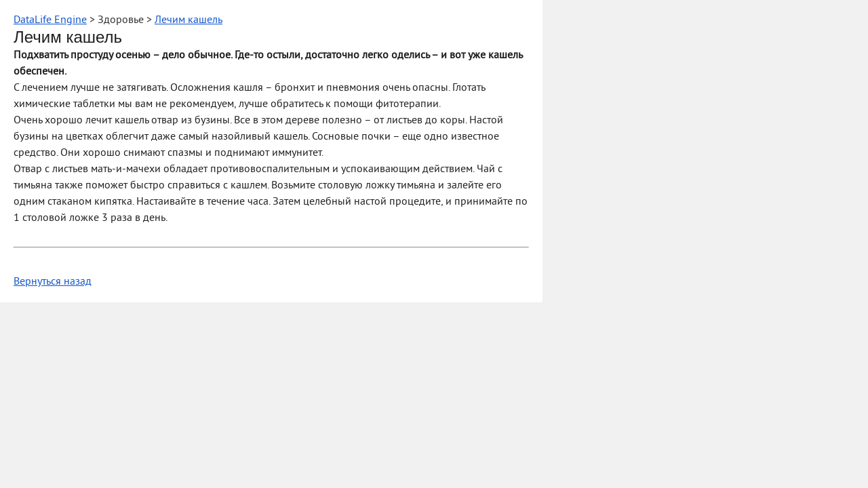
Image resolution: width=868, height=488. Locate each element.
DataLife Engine (50, 20)
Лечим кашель (189, 20)
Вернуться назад (53, 282)
